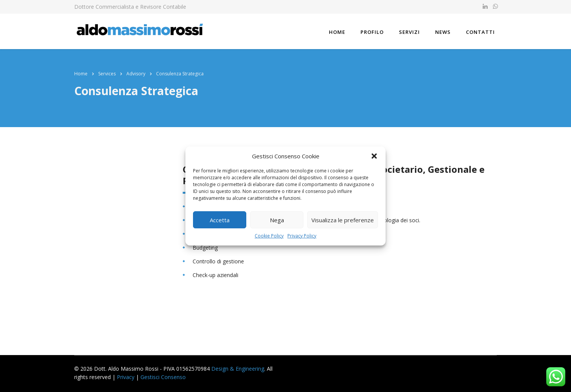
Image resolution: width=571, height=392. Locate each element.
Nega (277, 220)
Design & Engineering (238, 369)
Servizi (409, 32)
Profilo (372, 32)
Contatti (480, 32)
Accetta (220, 220)
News (443, 32)
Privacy (126, 377)
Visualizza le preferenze (343, 220)
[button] (374, 156)
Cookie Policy (269, 236)
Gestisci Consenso (163, 377)
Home (337, 32)
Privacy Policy (302, 236)
